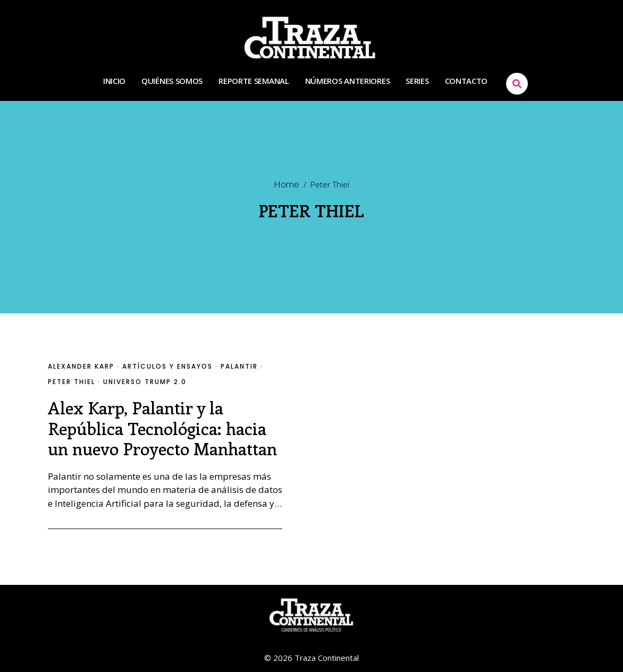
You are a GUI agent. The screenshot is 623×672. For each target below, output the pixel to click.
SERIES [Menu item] (417, 81)
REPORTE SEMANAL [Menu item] (254, 81)
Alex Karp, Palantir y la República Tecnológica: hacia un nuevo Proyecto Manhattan (162, 428)
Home (287, 184)
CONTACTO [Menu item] (466, 81)
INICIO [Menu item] (114, 81)
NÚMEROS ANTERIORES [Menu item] (348, 81)
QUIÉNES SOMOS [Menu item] (172, 81)
